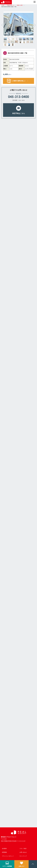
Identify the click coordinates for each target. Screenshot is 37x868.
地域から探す (20, 5)
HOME (3, 5)
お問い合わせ (23, 852)
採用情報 (4, 852)
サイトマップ (23, 856)
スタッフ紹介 (23, 849)
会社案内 (4, 849)
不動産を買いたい (11, 5)
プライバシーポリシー (8, 856)
